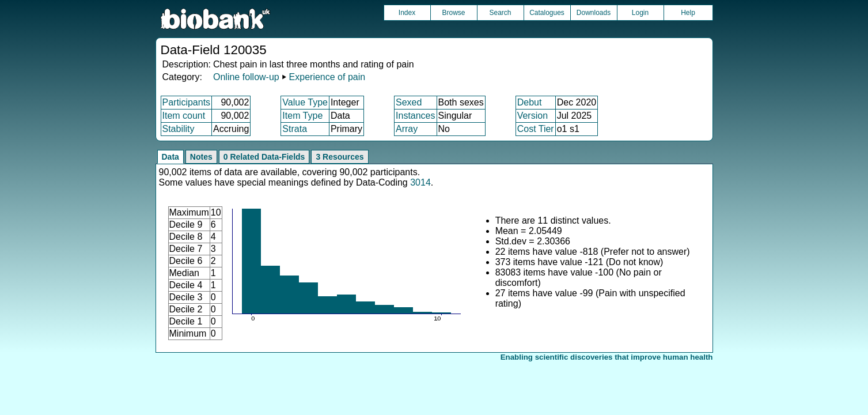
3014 (420, 182)
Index (407, 13)
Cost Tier (536, 129)
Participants (187, 102)
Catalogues (547, 13)
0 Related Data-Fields (264, 157)
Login (640, 13)
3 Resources (340, 157)
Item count (184, 116)
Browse (453, 13)
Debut (530, 102)
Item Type (302, 116)
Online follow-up (246, 77)
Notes (201, 157)
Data (170, 157)
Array (407, 129)
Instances (415, 116)
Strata (295, 129)
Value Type (305, 102)
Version (532, 116)
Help (688, 13)
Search (500, 13)
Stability (179, 129)
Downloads (594, 13)
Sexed (409, 102)
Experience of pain (327, 77)
